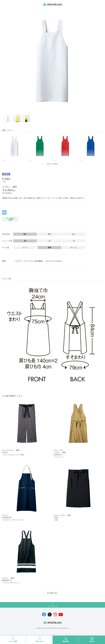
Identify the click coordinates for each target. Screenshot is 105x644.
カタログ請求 (13, 641)
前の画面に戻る (52, 593)
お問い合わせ (40, 641)
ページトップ (53, 606)
